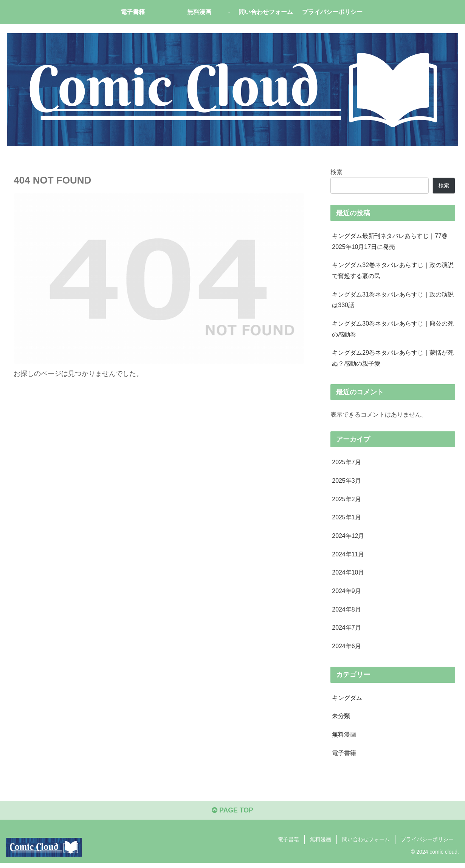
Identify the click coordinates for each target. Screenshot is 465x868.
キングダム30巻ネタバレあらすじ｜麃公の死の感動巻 (393, 330)
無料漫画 (321, 844)
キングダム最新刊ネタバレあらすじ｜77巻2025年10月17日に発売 (390, 241)
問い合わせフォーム (366, 844)
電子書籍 (288, 844)
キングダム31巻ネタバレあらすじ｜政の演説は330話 (393, 300)
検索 (336, 171)
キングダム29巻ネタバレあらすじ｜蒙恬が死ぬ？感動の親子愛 (393, 360)
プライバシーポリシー (427, 844)
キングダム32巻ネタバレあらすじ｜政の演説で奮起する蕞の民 (393, 271)
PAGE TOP (232, 815)
